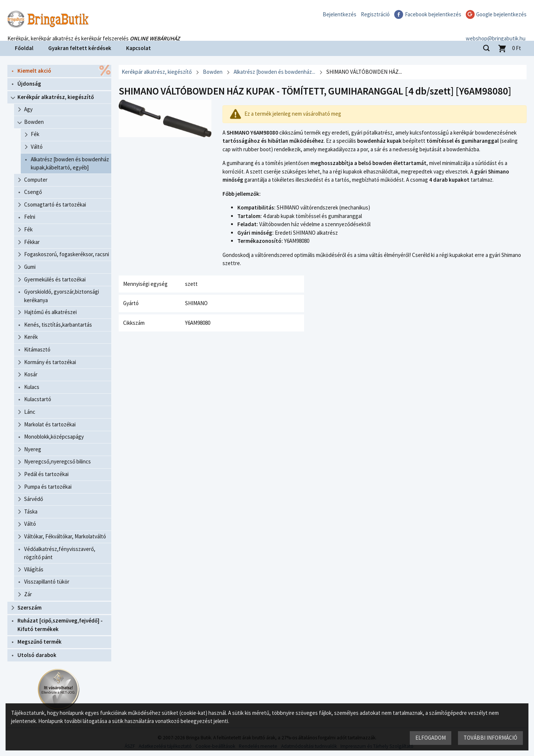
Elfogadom (431, 738)
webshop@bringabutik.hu (497, 31)
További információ (490, 738)
